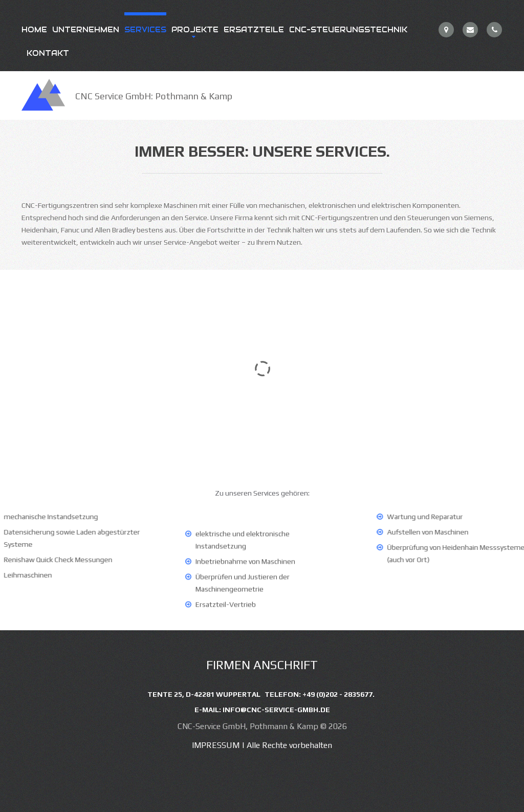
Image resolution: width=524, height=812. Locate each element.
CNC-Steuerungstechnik (348, 30)
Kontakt (48, 53)
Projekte (195, 30)
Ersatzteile (254, 30)
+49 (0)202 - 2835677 (337, 694)
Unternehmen (86, 30)
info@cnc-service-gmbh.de (276, 710)
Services (145, 30)
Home (34, 30)
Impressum (216, 745)
